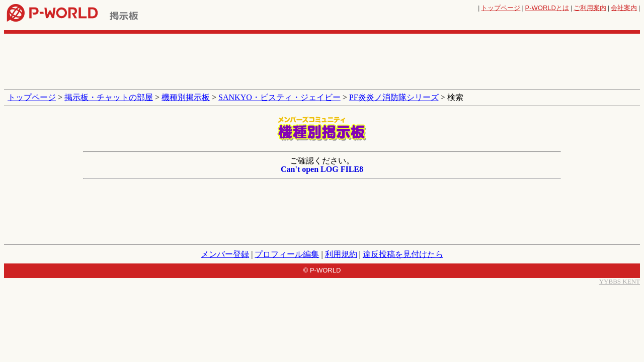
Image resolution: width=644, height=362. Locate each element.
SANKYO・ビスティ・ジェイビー (279, 97)
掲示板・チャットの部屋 (109, 97)
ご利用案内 (590, 8)
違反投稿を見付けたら (403, 254)
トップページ (501, 8)
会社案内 (624, 8)
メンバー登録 (225, 254)
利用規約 (341, 254)
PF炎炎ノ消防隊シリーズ (394, 97)
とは (547, 8)
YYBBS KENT (620, 281)
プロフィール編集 (287, 254)
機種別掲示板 (186, 97)
